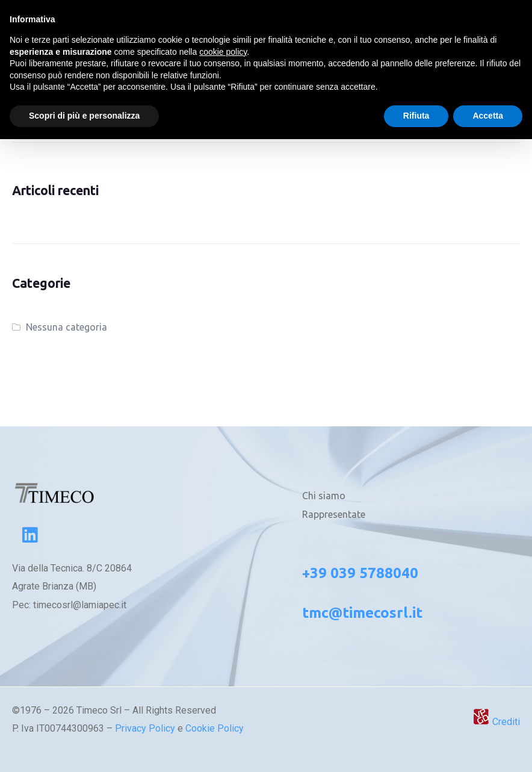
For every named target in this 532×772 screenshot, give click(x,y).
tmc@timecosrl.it (362, 613)
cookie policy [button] (223, 52)
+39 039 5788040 (360, 573)
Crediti (496, 722)
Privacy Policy (145, 728)
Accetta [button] (488, 116)
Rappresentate (334, 514)
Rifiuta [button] (416, 116)
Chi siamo (324, 496)
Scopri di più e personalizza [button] (84, 116)
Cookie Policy (215, 728)
